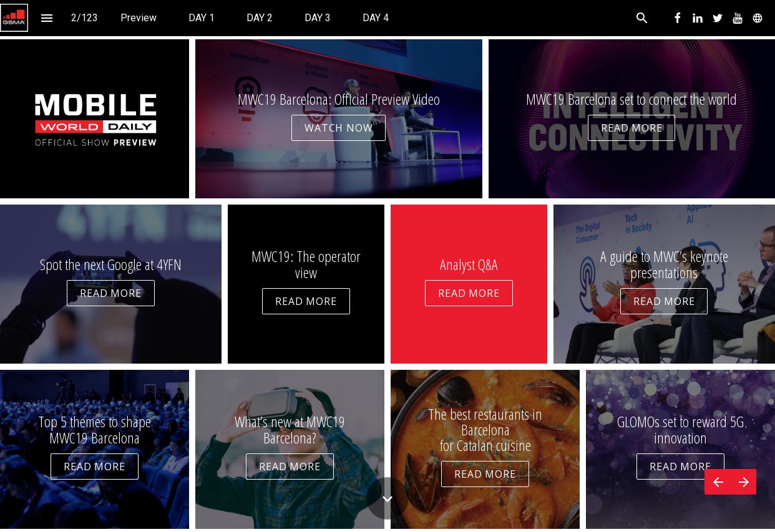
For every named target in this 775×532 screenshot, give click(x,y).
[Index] (46, 18)
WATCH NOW (339, 128)
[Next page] (743, 482)
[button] (14, 18)
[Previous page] (718, 482)
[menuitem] (139, 18)
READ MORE (631, 128)
